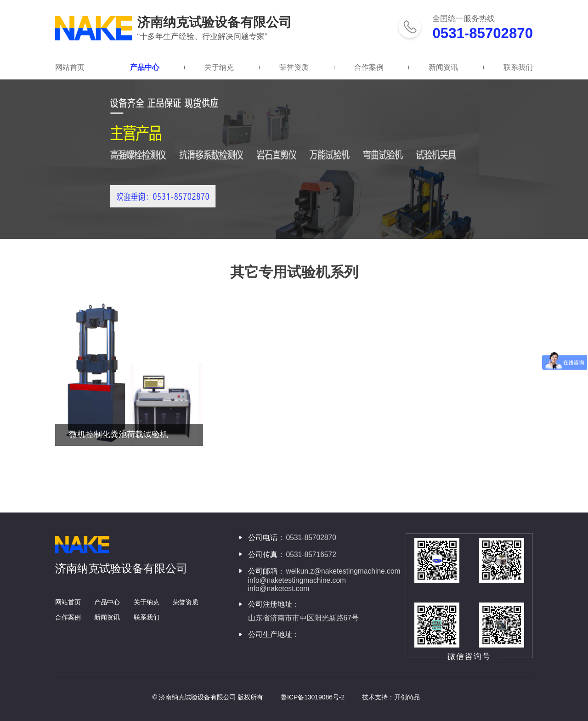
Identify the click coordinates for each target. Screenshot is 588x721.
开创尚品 (407, 697)
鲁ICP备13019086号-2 (313, 697)
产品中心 (145, 67)
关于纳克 (219, 67)
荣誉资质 (294, 67)
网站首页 (70, 67)
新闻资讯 (443, 67)
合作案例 (369, 67)
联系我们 (518, 67)
